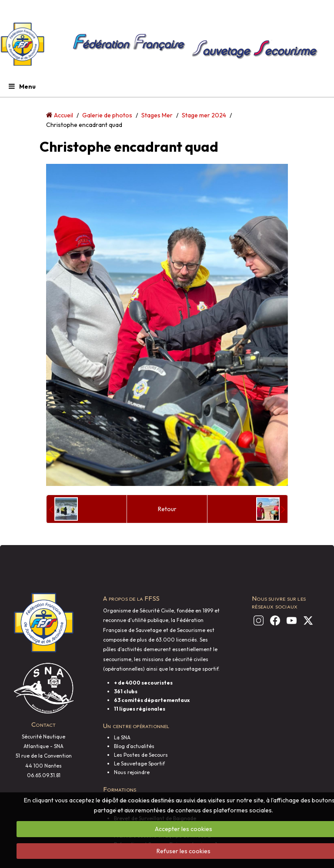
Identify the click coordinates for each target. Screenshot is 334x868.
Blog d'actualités (134, 746)
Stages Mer (157, 115)
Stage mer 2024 (204, 115)
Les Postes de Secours (141, 755)
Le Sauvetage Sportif (139, 763)
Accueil (63, 115)
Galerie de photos (107, 115)
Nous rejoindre (132, 772)
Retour (167, 509)
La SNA (122, 737)
